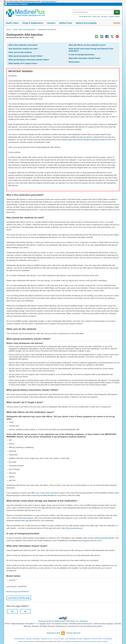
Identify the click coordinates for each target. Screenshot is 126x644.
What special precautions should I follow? (26, 56)
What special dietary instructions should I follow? (29, 60)
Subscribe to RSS (56, 633)
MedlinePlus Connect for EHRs (93, 639)
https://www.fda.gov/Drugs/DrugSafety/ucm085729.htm (89, 140)
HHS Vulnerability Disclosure (74, 639)
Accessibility (36, 639)
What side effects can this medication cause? (87, 45)
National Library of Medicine (18, 4)
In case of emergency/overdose (82, 55)
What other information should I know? (85, 58)
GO (117, 12)
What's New (96, 17)
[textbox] (93, 12)
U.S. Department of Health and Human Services (76, 641)
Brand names (74, 62)
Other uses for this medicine (20, 52)
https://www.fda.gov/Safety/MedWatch (41, 495)
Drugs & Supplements (33, 23)
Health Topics (12, 23)
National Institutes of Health (99, 641)
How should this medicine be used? (23, 49)
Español (117, 23)
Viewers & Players (59, 639)
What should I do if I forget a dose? (23, 63)
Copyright (29, 639)
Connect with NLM (73, 633)
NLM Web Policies (19, 639)
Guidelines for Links (47, 639)
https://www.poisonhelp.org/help (102, 538)
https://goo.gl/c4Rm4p (29, 521)
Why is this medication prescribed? (23, 45)
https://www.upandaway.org (72, 528)
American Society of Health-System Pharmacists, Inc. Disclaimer (63, 621)
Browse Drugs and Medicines (18, 592)
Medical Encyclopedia (86, 23)
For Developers (107, 639)
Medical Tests (66, 23)
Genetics (51, 23)
